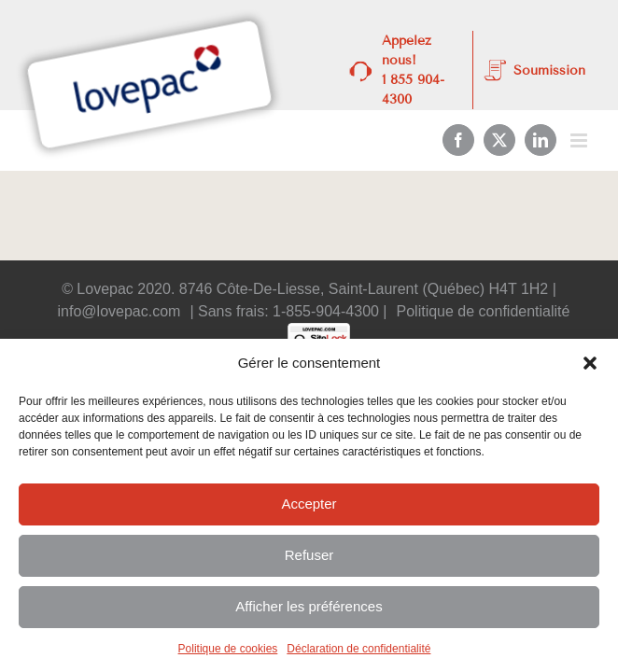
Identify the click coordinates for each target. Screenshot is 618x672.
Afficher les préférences (309, 606)
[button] (590, 363)
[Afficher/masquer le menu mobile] (580, 140)
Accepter (309, 504)
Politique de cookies (228, 649)
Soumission (549, 70)
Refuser (309, 555)
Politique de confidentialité (484, 311)
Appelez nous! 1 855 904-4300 (413, 70)
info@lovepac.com (119, 311)
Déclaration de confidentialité (358, 649)
